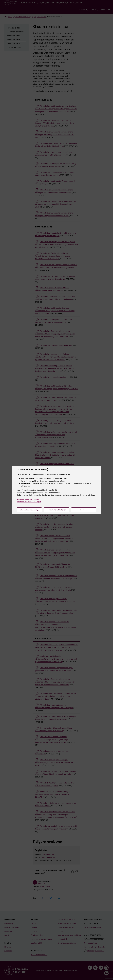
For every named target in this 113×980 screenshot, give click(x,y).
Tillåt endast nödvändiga (29, 510)
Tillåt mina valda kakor (57, 510)
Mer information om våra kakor (29, 499)
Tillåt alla (84, 510)
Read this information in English (29, 502)
